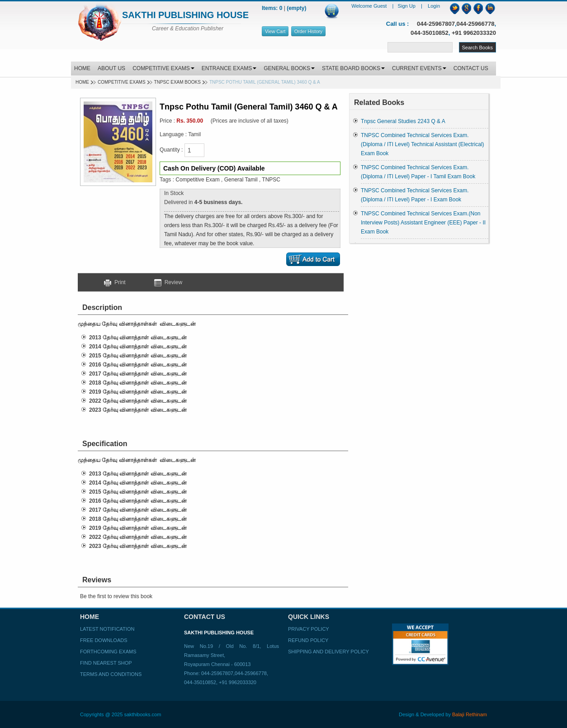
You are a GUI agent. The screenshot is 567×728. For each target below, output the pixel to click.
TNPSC (271, 180)
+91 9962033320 (474, 33)
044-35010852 (430, 33)
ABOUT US (111, 68)
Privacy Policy (309, 629)
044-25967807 (436, 24)
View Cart (275, 31)
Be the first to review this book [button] (116, 596)
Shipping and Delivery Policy (328, 652)
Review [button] (168, 282)
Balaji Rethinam (470, 714)
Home (82, 82)
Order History (308, 31)
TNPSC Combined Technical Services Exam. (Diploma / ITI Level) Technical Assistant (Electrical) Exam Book (423, 144)
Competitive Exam (197, 180)
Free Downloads (104, 640)
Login (434, 6)
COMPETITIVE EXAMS (163, 68)
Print (118, 282)
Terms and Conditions (111, 674)
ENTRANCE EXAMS (229, 68)
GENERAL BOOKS (289, 68)
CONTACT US (471, 68)
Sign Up (407, 6)
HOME (82, 68)
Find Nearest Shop (106, 663)
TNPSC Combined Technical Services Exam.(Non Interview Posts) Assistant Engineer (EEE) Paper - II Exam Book (423, 223)
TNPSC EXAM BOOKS (177, 82)
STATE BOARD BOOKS (353, 68)
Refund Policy (308, 640)
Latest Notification (107, 629)
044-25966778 (476, 24)
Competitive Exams (122, 82)
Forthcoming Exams (108, 652)
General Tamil (241, 180)
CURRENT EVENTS (419, 68)
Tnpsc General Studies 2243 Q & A (403, 121)
